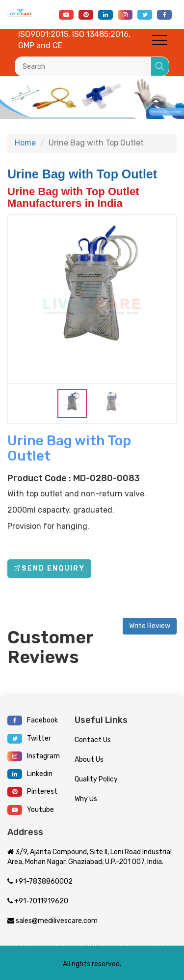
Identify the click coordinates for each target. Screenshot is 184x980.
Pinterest (32, 792)
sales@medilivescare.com (53, 921)
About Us (89, 760)
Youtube (31, 810)
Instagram (34, 756)
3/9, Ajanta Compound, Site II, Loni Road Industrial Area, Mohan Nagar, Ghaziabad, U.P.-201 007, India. (90, 857)
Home (25, 143)
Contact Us (93, 740)
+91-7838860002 (40, 881)
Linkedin (30, 774)
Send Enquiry (49, 568)
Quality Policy (96, 779)
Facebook (33, 721)
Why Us (86, 799)
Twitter (29, 739)
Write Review (150, 626)
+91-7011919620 (38, 901)
